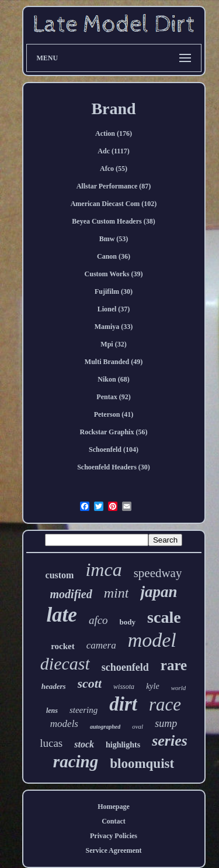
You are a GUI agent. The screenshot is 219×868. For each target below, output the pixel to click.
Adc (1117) (113, 151)
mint (117, 593)
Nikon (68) (113, 379)
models (64, 724)
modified (71, 594)
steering (84, 710)
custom (60, 575)
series (170, 741)
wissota (124, 687)
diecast (65, 663)
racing (76, 761)
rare (174, 665)
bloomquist (142, 764)
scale (164, 617)
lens (52, 711)
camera (101, 645)
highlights (123, 745)
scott (90, 683)
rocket (63, 646)
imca (103, 569)
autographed (105, 727)
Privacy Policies (114, 836)
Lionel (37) (114, 309)
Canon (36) (114, 256)
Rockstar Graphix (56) (114, 432)
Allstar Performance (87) (114, 186)
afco (98, 620)
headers (54, 686)
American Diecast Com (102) (114, 204)
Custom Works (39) (114, 274)
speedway (158, 573)
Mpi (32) (113, 344)
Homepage (114, 807)
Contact (114, 821)
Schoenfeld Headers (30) (114, 467)
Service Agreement (113, 850)
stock (84, 744)
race (165, 704)
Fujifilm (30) (114, 291)
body (128, 622)
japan (159, 592)
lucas (51, 743)
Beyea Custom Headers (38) (113, 221)
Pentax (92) (113, 397)
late (61, 615)
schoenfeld (125, 667)
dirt (123, 704)
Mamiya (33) (114, 327)
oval (138, 726)
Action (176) (114, 133)
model (152, 640)
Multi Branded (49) (114, 362)
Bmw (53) (114, 239)
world (179, 688)
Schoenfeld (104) (114, 450)
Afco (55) (114, 169)
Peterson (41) (114, 414)
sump (166, 723)
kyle (153, 686)
